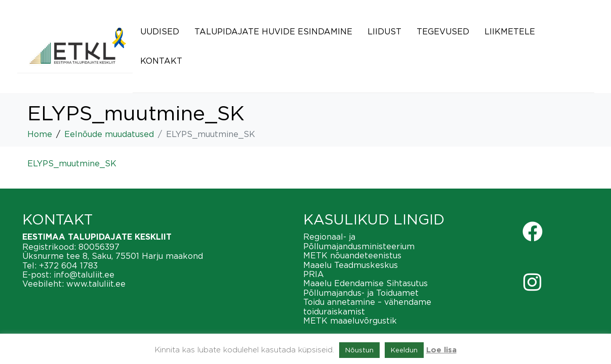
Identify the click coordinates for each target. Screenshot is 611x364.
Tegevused (443, 31)
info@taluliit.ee (84, 275)
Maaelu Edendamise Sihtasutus (365, 283)
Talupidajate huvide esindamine (273, 31)
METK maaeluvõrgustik (350, 321)
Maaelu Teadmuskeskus (351, 265)
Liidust (384, 31)
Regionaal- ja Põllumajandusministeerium (359, 241)
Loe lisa (441, 350)
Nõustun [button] (359, 350)
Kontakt (161, 61)
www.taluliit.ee (96, 284)
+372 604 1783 (68, 265)
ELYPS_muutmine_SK (72, 163)
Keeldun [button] (404, 350)
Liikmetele (510, 31)
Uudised (160, 31)
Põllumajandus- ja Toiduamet (361, 293)
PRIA (314, 274)
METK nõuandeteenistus (352, 255)
